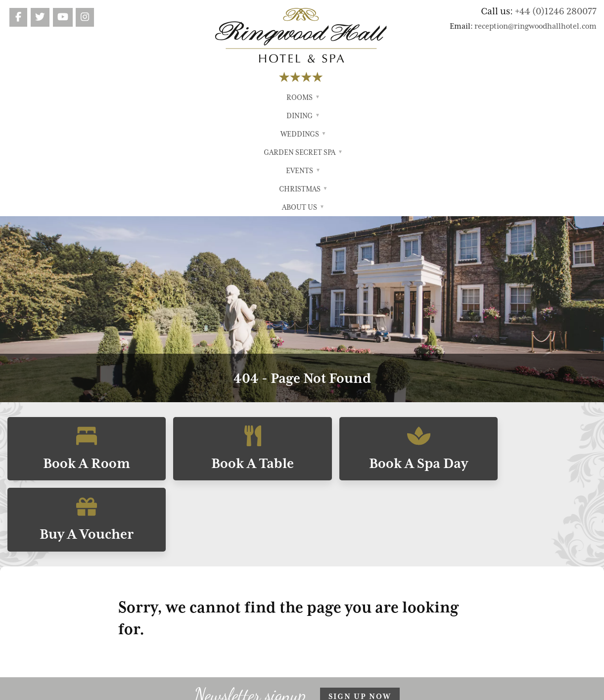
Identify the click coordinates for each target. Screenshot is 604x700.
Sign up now (360, 514)
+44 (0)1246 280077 (556, 11)
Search (406, 588)
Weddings (230, 97)
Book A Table (228, 338)
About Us (453, 97)
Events (358, 97)
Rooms (149, 97)
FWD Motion (338, 688)
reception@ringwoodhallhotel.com (535, 26)
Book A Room (78, 338)
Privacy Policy (418, 575)
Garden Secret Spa (297, 97)
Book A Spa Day (377, 338)
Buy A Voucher (526, 338)
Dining (186, 97)
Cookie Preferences (438, 615)
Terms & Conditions (429, 562)
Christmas (403, 97)
